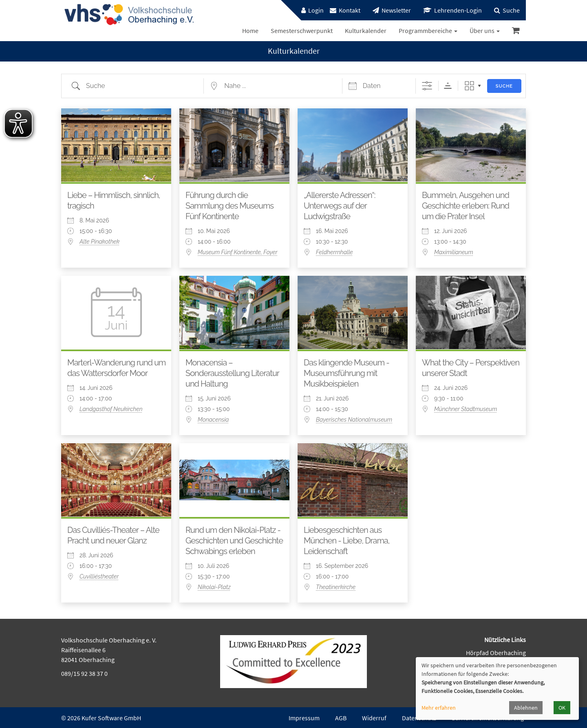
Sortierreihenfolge (448, 86)
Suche (504, 86)
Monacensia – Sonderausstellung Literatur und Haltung (232, 373)
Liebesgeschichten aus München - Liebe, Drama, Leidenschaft (346, 541)
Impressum (304, 718)
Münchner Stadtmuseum (466, 409)
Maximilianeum (454, 252)
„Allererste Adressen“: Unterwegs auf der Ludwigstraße (340, 206)
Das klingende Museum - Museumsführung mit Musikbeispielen (346, 373)
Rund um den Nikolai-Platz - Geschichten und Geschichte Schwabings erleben (234, 541)
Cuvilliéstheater (99, 576)
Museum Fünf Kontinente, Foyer (238, 252)
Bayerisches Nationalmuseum (354, 420)
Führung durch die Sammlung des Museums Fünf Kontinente (230, 206)
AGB (341, 718)
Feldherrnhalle (334, 252)
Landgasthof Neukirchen (111, 409)
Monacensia (213, 420)
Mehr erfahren (439, 708)
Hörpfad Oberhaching (496, 653)
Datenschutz (419, 718)
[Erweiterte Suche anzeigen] (427, 86)
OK (562, 708)
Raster (469, 86)
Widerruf (374, 718)
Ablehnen (526, 708)
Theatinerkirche (336, 587)
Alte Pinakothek (99, 242)
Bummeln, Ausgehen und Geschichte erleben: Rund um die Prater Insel (466, 206)
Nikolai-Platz (214, 587)
